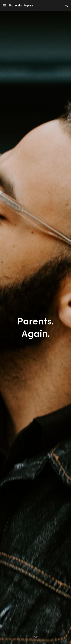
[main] (36, 327)
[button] (5, 5)
